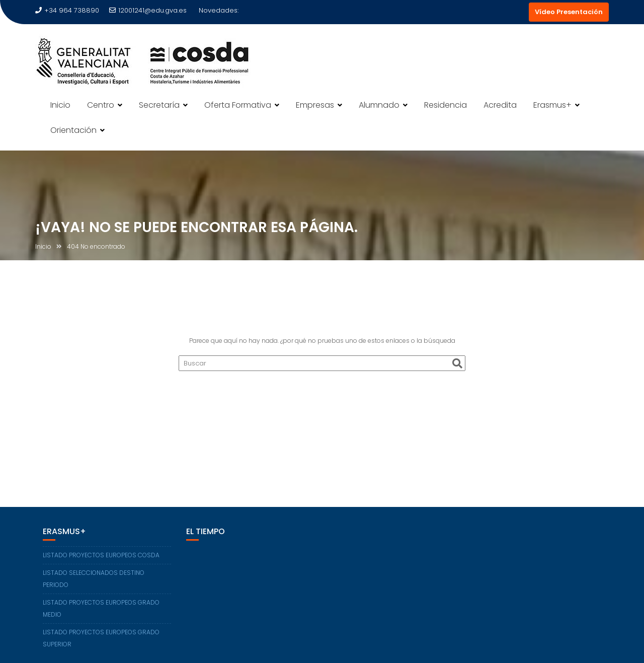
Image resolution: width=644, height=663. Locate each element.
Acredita (500, 105)
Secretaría (159, 105)
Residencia (446, 105)
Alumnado (379, 105)
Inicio (60, 105)
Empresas (315, 105)
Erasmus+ (552, 105)
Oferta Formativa (238, 105)
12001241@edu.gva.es (148, 10)
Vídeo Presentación (569, 12)
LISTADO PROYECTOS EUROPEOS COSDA (101, 555)
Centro (101, 105)
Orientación (73, 130)
